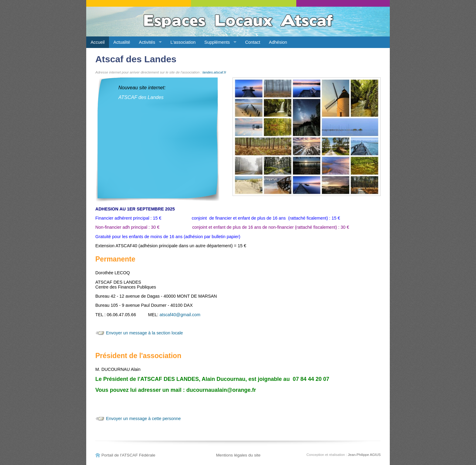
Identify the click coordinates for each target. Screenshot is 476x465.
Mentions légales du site (238, 455)
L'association (183, 42)
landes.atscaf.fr (214, 72)
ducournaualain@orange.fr (221, 390)
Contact (253, 42)
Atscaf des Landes (136, 59)
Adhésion (278, 42)
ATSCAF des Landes (141, 97)
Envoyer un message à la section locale (144, 333)
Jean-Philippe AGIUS (364, 455)
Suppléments (217, 42)
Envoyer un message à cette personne (143, 419)
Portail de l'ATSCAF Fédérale (128, 455)
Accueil (97, 42)
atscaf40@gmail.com (180, 315)
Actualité (122, 42)
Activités (147, 42)
